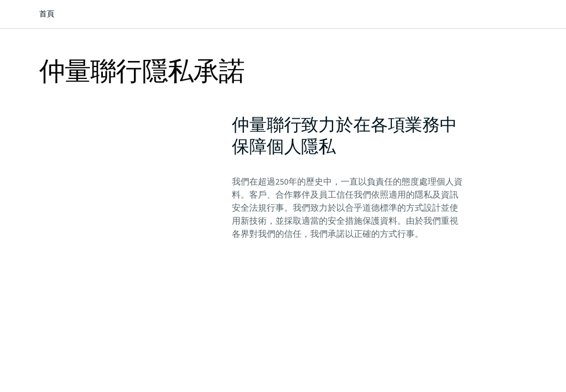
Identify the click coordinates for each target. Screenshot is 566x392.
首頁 (47, 14)
